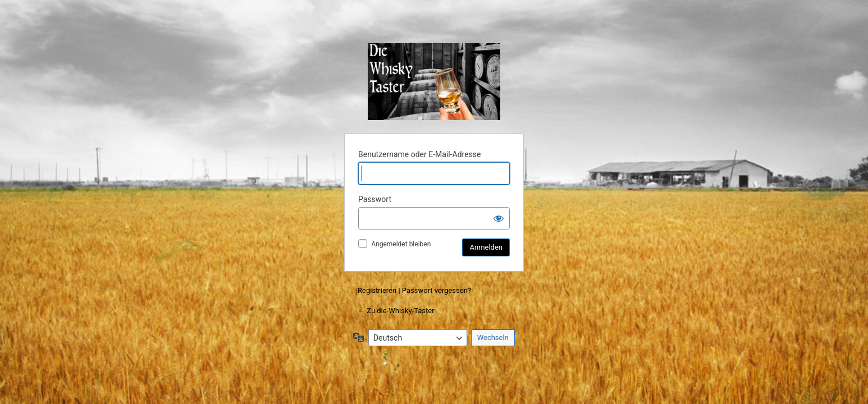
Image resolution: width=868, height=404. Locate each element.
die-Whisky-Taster (434, 82)
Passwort (375, 199)
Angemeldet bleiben (401, 244)
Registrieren (377, 290)
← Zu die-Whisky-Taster (396, 311)
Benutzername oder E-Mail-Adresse (420, 154)
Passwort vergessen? (437, 290)
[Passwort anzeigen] (499, 218)
